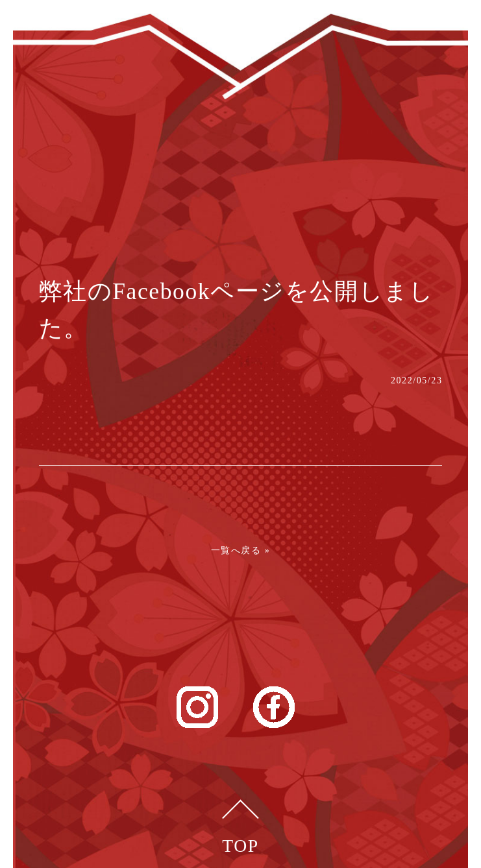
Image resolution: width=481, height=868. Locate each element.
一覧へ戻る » (241, 550)
